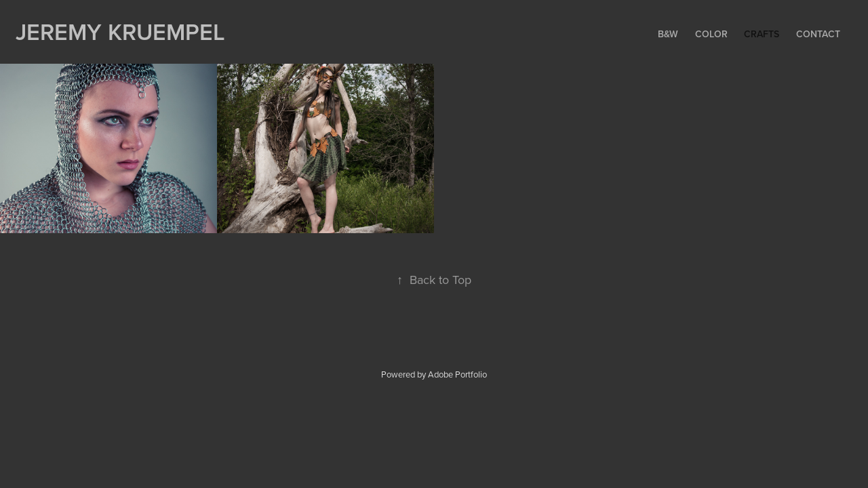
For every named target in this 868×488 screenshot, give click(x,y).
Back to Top (434, 280)
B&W (668, 34)
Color (711, 34)
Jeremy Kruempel (120, 32)
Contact (818, 34)
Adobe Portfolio (457, 374)
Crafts (762, 34)
